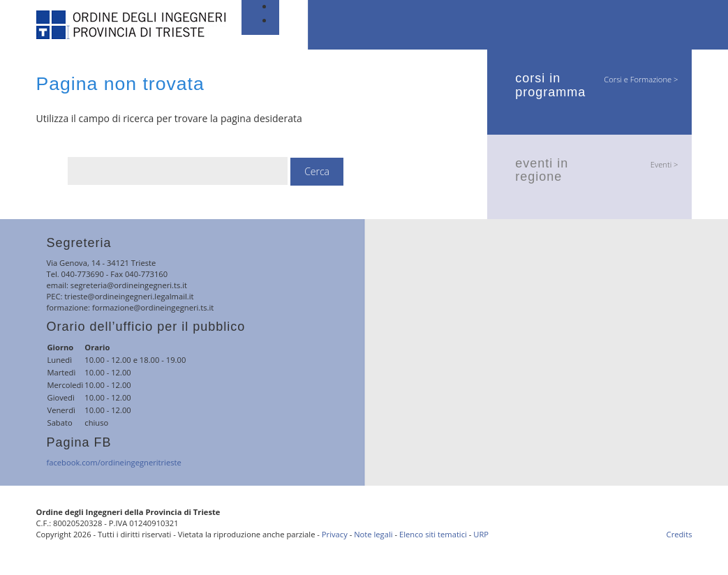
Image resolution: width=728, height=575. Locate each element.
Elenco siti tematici (433, 534)
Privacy (335, 534)
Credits (679, 534)
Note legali (373, 534)
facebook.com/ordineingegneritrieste (114, 462)
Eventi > (664, 164)
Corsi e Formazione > (641, 79)
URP (481, 534)
